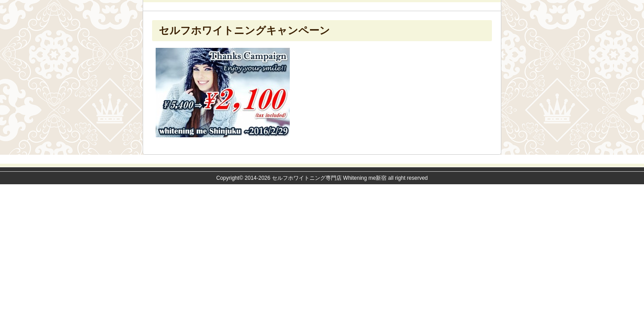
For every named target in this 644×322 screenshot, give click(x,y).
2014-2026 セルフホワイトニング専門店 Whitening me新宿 (316, 178)
